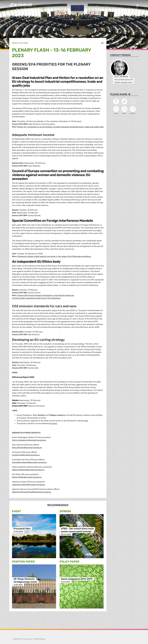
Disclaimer (17, 639)
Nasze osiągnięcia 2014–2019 (77, 579)
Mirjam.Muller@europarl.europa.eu (27, 477)
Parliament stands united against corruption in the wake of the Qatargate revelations (54, 256)
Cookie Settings (39, 639)
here (86, 421)
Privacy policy (27, 639)
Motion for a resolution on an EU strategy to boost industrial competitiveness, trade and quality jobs (60, 127)
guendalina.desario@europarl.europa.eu (29, 462)
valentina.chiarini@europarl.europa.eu (29, 485)
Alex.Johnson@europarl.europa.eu (27, 448)
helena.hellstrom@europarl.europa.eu (28, 470)
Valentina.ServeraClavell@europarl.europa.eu (32, 492)
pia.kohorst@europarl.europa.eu (26, 455)
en (102, 43)
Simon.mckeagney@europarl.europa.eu (29, 440)
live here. (53, 423)
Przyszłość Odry (22, 529)
